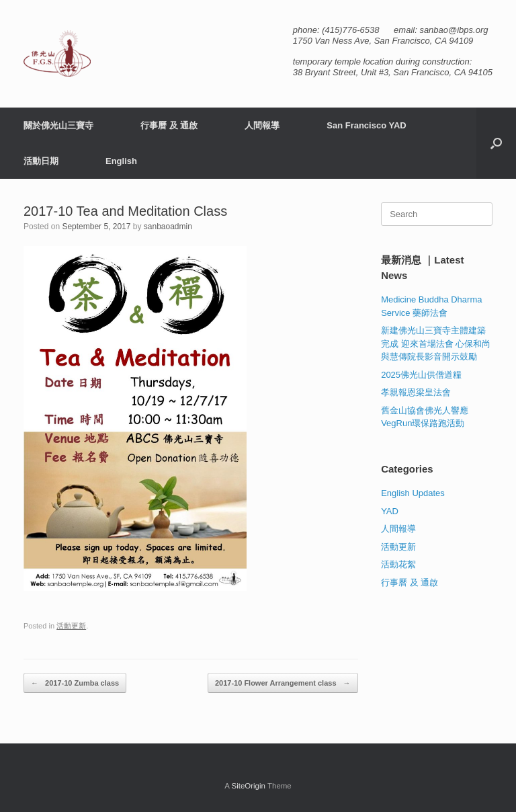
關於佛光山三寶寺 (58, 125)
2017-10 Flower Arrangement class (283, 683)
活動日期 (41, 161)
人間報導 (262, 125)
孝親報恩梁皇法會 (416, 392)
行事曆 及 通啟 (169, 125)
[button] (496, 143)
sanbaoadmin (168, 227)
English (121, 161)
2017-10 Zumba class (75, 683)
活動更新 (71, 626)
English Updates (413, 493)
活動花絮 (398, 564)
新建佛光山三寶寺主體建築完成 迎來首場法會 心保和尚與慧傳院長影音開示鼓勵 (436, 343)
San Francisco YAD (367, 125)
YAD (390, 511)
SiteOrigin (248, 786)
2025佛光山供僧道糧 (421, 375)
